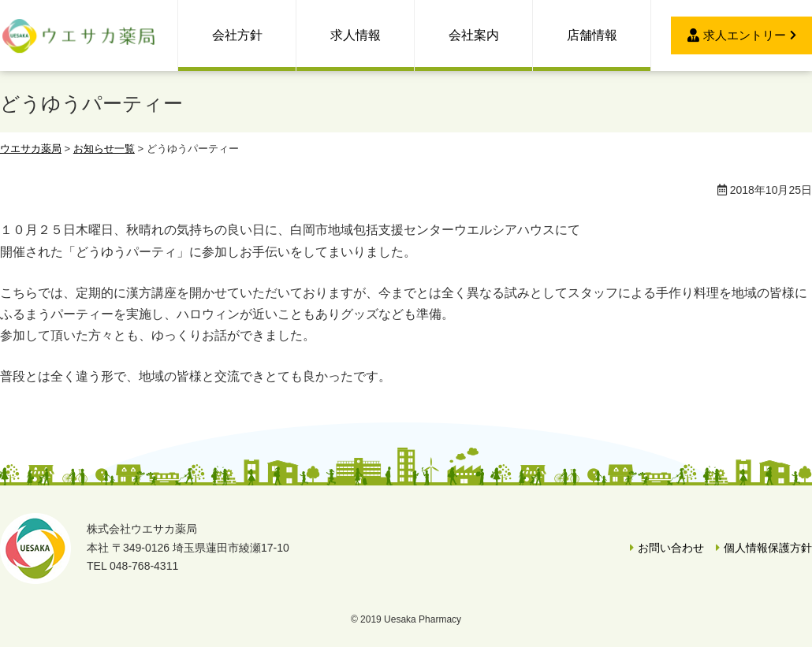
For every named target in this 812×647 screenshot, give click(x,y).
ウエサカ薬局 (79, 36)
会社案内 (474, 35)
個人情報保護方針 (768, 548)
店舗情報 (592, 35)
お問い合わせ (671, 548)
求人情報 (356, 35)
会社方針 (237, 35)
